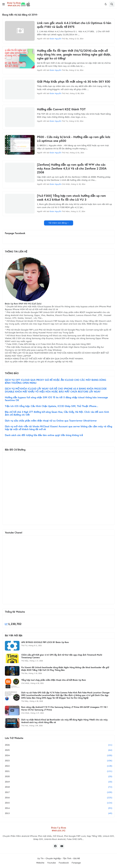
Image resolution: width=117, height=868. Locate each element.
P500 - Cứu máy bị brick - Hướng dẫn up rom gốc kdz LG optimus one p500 (74, 139)
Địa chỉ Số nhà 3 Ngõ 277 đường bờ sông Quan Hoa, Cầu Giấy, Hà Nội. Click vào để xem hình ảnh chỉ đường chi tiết (57, 413)
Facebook (64, 863)
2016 (58, 798)
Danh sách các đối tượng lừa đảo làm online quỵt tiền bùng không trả (44, 435)
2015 (58, 803)
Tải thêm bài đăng (58, 223)
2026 (58, 745)
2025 (58, 750)
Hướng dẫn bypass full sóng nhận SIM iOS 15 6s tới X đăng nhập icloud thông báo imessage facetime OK (56, 399)
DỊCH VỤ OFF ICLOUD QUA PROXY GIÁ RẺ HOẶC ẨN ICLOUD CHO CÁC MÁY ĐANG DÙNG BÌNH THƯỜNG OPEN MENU (56, 381)
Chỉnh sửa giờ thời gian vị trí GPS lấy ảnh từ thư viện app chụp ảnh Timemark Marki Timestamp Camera (62, 656)
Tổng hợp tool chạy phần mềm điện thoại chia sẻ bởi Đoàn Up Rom (54, 680)
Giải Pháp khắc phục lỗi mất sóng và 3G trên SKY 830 (74, 82)
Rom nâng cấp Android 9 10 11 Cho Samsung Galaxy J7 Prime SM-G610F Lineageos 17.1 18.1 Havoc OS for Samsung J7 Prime (64, 708)
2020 (58, 777)
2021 (58, 771)
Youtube (52, 863)
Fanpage (76, 863)
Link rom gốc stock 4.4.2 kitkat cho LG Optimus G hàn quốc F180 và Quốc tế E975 (74, 25)
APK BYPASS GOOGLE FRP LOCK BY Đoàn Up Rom (45, 642)
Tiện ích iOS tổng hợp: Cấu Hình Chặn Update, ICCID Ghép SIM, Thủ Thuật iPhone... (52, 406)
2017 (58, 792)
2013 (58, 813)
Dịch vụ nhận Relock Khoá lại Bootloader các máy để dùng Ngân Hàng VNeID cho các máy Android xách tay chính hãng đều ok (64, 721)
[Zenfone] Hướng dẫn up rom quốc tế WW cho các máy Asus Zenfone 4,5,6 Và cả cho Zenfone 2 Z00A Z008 (72, 168)
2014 (58, 808)
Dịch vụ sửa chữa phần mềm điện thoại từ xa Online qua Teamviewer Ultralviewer (51, 421)
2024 (58, 755)
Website (40, 863)
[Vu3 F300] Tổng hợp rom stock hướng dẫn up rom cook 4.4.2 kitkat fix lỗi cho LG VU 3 (71, 198)
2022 (58, 766)
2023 (58, 761)
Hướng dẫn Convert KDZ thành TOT (61, 109)
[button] (4, 4)
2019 (58, 782)
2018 (58, 787)
